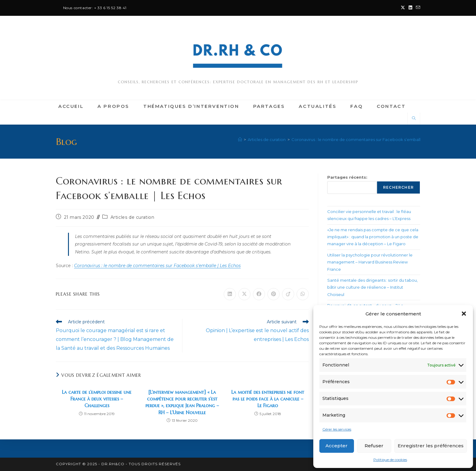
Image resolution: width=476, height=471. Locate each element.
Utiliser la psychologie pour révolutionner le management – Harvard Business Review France (370, 262)
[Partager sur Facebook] (259, 294)
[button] (464, 314)
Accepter (337, 446)
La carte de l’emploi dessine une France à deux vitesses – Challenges (97, 399)
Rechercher (398, 187)
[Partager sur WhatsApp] (303, 294)
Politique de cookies (390, 460)
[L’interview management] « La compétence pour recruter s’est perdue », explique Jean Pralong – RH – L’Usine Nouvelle (182, 402)
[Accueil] (240, 139)
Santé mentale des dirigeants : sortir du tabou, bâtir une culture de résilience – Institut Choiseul (372, 287)
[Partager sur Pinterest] (274, 294)
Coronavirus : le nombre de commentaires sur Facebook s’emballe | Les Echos (368, 139)
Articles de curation (133, 217)
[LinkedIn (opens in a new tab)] (410, 8)
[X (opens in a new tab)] (403, 8)
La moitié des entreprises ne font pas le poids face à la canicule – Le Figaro (268, 399)
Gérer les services (337, 429)
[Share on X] (244, 294)
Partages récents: (347, 177)
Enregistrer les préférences (431, 446)
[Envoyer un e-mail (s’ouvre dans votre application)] (417, 8)
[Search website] (414, 119)
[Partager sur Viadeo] (288, 294)
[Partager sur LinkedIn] (230, 294)
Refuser (374, 446)
